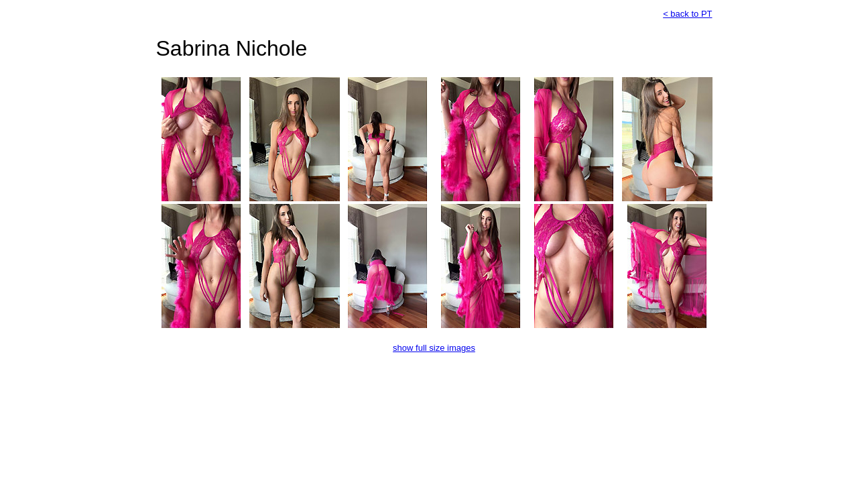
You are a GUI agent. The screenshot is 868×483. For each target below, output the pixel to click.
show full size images (434, 348)
